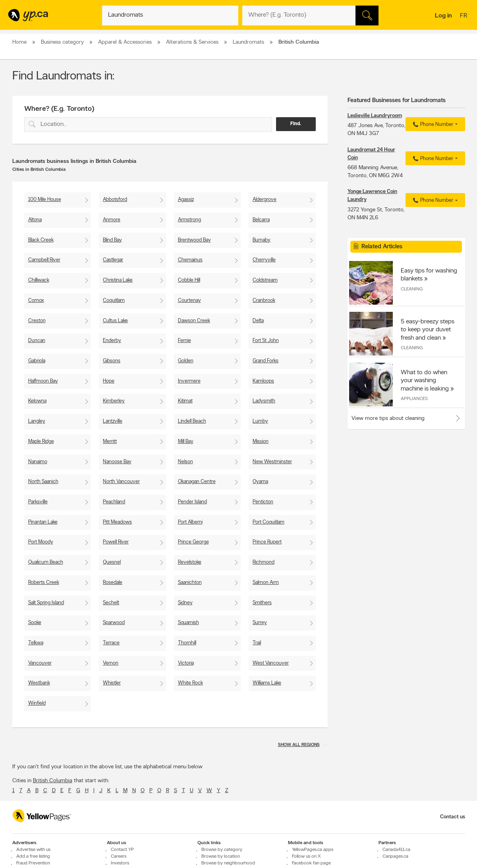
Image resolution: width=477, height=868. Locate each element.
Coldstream (265, 280)
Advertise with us (33, 850)
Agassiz (186, 200)
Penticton (263, 502)
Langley (37, 421)
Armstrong (189, 220)
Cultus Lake (115, 321)
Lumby (260, 421)
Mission (261, 442)
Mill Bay (186, 442)
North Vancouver (121, 482)
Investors (120, 863)
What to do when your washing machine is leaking (425, 381)
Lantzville (113, 421)
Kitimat (185, 401)
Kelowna (37, 401)
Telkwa (36, 643)
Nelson (185, 462)
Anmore (112, 220)
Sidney (185, 603)
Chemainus (190, 260)
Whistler (112, 683)
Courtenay (189, 301)
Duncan (37, 341)
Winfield (37, 703)
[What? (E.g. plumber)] (170, 15)
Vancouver (40, 663)
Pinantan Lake (43, 522)
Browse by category (222, 850)
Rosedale (113, 583)
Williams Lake (267, 683)
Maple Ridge (41, 442)
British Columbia (53, 781)
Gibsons (112, 361)
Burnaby (262, 240)
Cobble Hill (189, 280)
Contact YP (122, 850)
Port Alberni (190, 522)
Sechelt (111, 603)
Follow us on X (306, 856)
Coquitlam (114, 301)
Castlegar (113, 260)
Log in (443, 16)
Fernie (184, 341)
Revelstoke (190, 562)
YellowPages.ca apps (313, 850)
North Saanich (43, 482)
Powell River (116, 542)
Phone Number (432, 125)
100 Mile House (45, 200)
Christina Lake (118, 280)
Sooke (35, 623)
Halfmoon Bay (43, 381)
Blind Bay (112, 240)
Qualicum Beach (46, 562)
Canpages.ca (395, 856)
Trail (257, 643)
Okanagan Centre (197, 482)
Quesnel (112, 562)
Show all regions (299, 745)
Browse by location (221, 856)
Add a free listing (33, 856)
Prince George (193, 542)
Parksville (38, 502)
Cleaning (412, 289)
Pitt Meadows (117, 522)
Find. (296, 124)
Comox (36, 301)
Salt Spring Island (46, 603)
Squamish (188, 623)
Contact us (453, 817)
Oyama (260, 482)
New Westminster (272, 462)
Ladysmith (264, 401)
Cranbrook (264, 301)
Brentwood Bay (194, 240)
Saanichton (190, 583)
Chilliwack (39, 280)
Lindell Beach (192, 421)
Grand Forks (266, 361)
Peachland (114, 502)
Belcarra (261, 220)
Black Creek (41, 240)
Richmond (264, 562)
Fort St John (266, 341)
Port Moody (41, 542)
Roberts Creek (44, 583)
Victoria (186, 663)
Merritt (110, 442)
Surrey (260, 623)
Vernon (111, 663)
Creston (37, 321)
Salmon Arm (266, 583)
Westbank (39, 683)
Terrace (111, 643)
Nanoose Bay (117, 462)
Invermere (189, 381)
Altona (35, 220)
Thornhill (187, 643)
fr (464, 16)
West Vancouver (271, 663)
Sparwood (114, 623)
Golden (186, 361)
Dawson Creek (194, 321)
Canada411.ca (396, 850)
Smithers (262, 603)
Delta (258, 321)
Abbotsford (115, 200)
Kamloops (263, 381)
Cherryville (264, 260)
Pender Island (192, 502)
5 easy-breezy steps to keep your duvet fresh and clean (428, 330)
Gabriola (37, 361)
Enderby (112, 341)
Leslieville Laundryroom (375, 116)
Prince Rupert (267, 542)
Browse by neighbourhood (228, 863)
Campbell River (44, 260)
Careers (119, 856)
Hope (109, 381)
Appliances (414, 399)
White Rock (190, 683)
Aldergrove (265, 200)
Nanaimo (38, 462)
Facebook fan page (311, 863)
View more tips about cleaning (388, 419)
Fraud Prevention (33, 863)
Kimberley (114, 401)
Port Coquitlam (268, 522)
